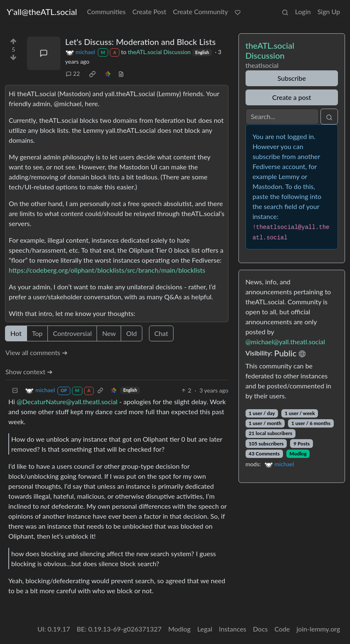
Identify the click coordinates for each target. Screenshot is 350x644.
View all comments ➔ (36, 352)
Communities (106, 11)
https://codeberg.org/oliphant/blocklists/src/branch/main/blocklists (107, 270)
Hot (16, 333)
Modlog (298, 454)
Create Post (149, 11)
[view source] (121, 73)
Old (131, 333)
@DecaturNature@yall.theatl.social (67, 402)
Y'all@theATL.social (42, 12)
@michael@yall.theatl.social (285, 342)
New (109, 333)
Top (37, 333)
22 (73, 73)
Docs (261, 629)
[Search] (282, 117)
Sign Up (329, 11)
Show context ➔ (29, 372)
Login (303, 11)
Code (282, 629)
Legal (205, 629)
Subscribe (292, 78)
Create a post (292, 97)
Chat (161, 333)
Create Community (201, 11)
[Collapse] (15, 390)
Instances (233, 629)
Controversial (72, 333)
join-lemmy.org (318, 629)
